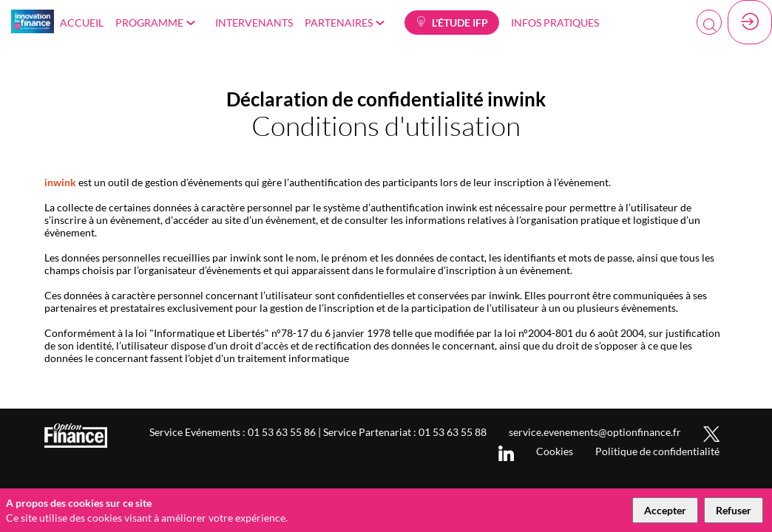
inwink (60, 182)
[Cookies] (555, 451)
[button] (452, 23)
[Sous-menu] (194, 24)
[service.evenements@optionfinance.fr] (595, 432)
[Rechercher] (709, 22)
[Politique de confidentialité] (657, 451)
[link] (82, 22)
